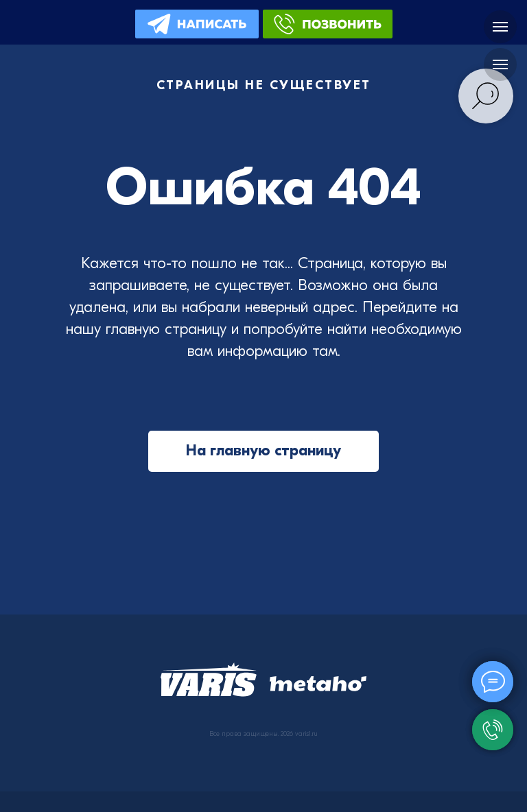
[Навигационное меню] (500, 27)
